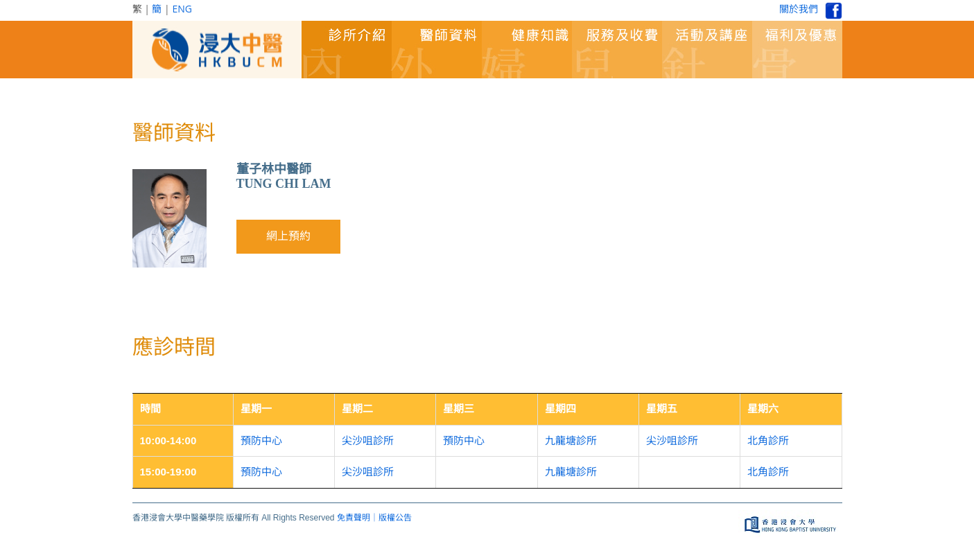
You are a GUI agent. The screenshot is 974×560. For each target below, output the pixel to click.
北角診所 (768, 440)
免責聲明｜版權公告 (374, 518)
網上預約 (288, 236)
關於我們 (799, 9)
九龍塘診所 (571, 440)
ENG (182, 9)
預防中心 (261, 440)
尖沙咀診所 (368, 440)
